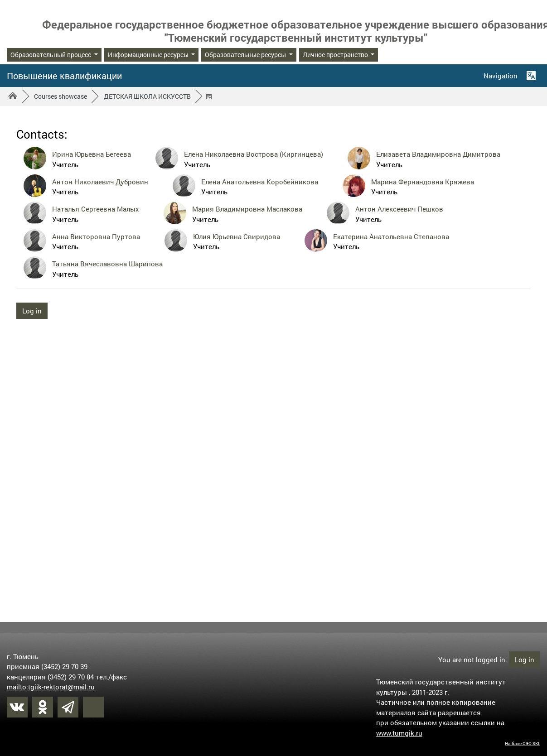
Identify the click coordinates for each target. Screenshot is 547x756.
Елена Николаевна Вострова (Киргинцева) (254, 154)
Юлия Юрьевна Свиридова (237, 236)
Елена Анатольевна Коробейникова (260, 182)
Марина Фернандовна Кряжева (423, 182)
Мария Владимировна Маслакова (247, 209)
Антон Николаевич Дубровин (100, 182)
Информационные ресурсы (149, 55)
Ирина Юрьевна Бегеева (92, 154)
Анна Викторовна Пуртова (96, 236)
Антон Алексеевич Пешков (399, 209)
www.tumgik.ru (399, 732)
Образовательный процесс (51, 55)
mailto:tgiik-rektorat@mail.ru (51, 686)
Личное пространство (336, 55)
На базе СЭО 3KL (523, 743)
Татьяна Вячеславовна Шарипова (107, 264)
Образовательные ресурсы (246, 55)
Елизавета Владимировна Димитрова (438, 154)
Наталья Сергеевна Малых (96, 209)
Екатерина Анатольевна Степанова (391, 236)
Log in (32, 311)
